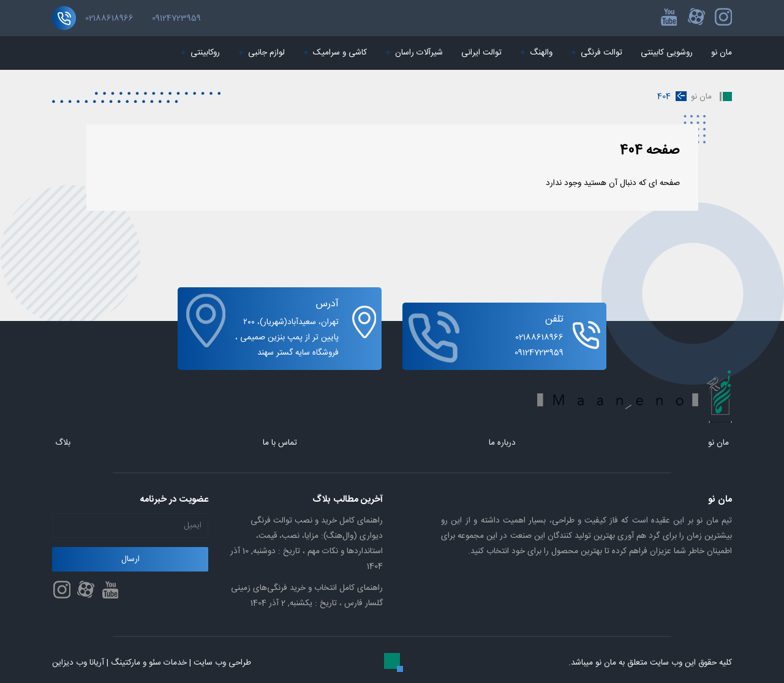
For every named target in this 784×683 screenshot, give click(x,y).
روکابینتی (200, 53)
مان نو (722, 53)
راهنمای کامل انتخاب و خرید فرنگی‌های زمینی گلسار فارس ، (307, 596)
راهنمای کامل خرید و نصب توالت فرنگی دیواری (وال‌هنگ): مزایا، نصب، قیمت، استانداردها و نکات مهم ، (307, 544)
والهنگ (536, 53)
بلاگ (63, 443)
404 (664, 97)
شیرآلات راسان (414, 53)
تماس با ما (280, 443)
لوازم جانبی (262, 53)
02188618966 (109, 18)
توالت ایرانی (481, 53)
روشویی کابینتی (667, 53)
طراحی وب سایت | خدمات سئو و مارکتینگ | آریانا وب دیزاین (152, 663)
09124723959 (176, 18)
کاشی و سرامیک (335, 53)
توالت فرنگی (597, 53)
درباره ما (502, 443)
